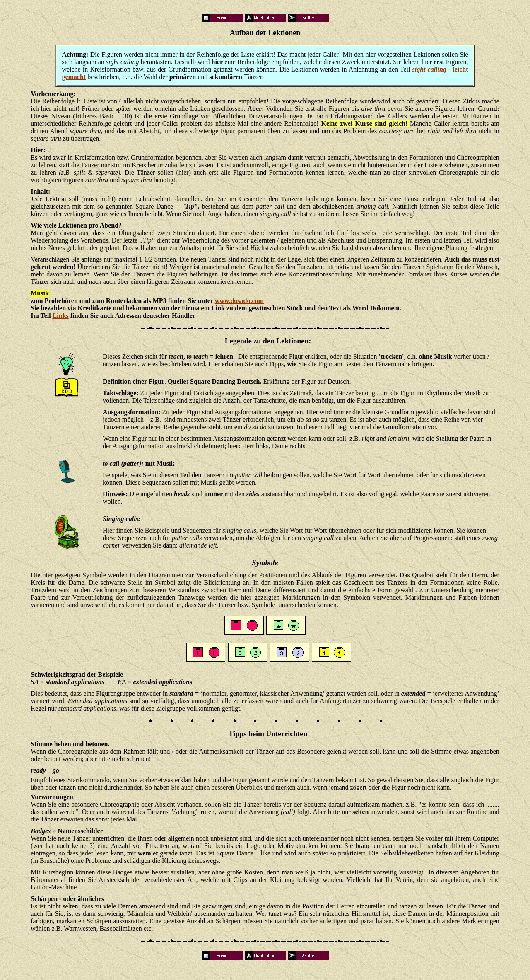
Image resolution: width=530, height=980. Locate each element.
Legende (238, 341)
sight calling (430, 69)
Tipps (238, 734)
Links (61, 316)
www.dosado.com (239, 301)
